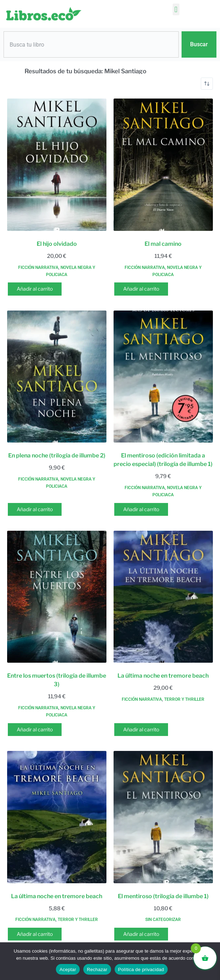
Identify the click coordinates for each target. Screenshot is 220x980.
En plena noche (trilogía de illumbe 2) (57, 455)
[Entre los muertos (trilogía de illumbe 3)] (57, 597)
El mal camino (163, 244)
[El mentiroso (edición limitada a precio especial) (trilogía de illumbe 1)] (163, 377)
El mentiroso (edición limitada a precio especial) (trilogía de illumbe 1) (163, 460)
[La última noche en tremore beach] (163, 597)
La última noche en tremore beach (163, 676)
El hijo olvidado (57, 244)
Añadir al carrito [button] (35, 289)
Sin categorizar (163, 920)
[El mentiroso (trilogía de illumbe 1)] (163, 817)
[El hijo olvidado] (57, 165)
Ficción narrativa (38, 267)
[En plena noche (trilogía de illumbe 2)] (57, 377)
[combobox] (91, 44)
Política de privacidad (141, 970)
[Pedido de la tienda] (207, 84)
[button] (176, 9)
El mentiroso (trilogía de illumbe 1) (163, 896)
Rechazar (97, 970)
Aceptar (68, 970)
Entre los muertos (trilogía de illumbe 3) (57, 680)
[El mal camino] (163, 165)
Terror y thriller (184, 699)
